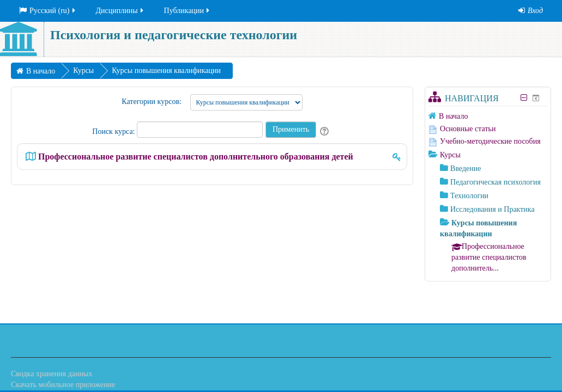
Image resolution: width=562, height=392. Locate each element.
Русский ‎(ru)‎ (48, 11)
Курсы (450, 155)
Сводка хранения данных (52, 374)
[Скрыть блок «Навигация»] (524, 98)
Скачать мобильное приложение (63, 385)
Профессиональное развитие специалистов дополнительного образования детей (196, 157)
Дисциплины (120, 11)
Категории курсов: (152, 102)
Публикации (188, 11)
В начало (453, 116)
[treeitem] (488, 116)
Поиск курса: (114, 131)
